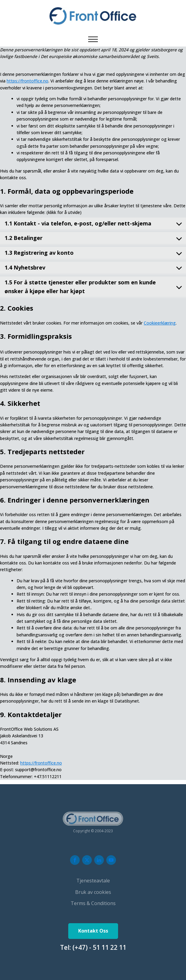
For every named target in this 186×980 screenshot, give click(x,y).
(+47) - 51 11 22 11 (99, 947)
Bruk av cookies (93, 892)
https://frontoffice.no (27, 81)
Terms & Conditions (93, 903)
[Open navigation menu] (93, 39)
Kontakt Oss (93, 931)
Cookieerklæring (160, 323)
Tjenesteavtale (93, 881)
